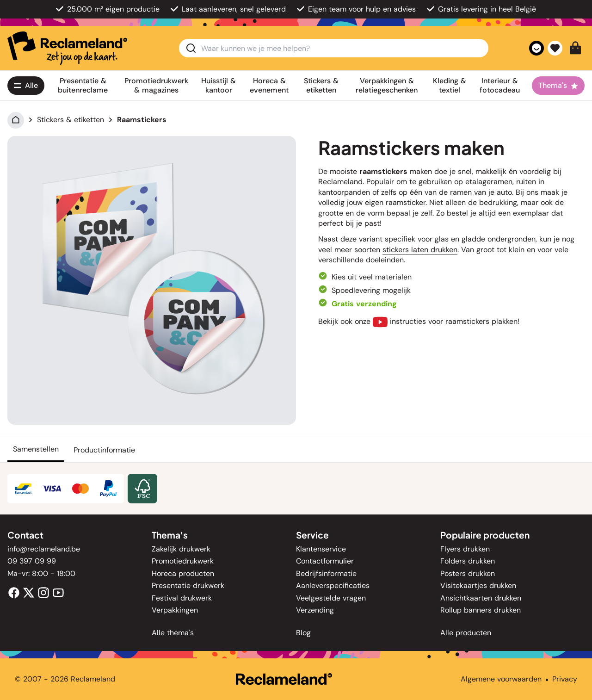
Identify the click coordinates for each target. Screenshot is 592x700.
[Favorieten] (555, 48)
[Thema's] (558, 86)
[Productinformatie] (104, 449)
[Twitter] (29, 592)
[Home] (16, 120)
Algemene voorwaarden (501, 679)
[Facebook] (14, 592)
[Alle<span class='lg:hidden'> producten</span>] (26, 86)
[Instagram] (43, 592)
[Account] (536, 48)
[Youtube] (58, 592)
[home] (67, 48)
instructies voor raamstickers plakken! (446, 321)
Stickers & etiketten (71, 120)
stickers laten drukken (420, 250)
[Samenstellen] (36, 449)
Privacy (565, 679)
